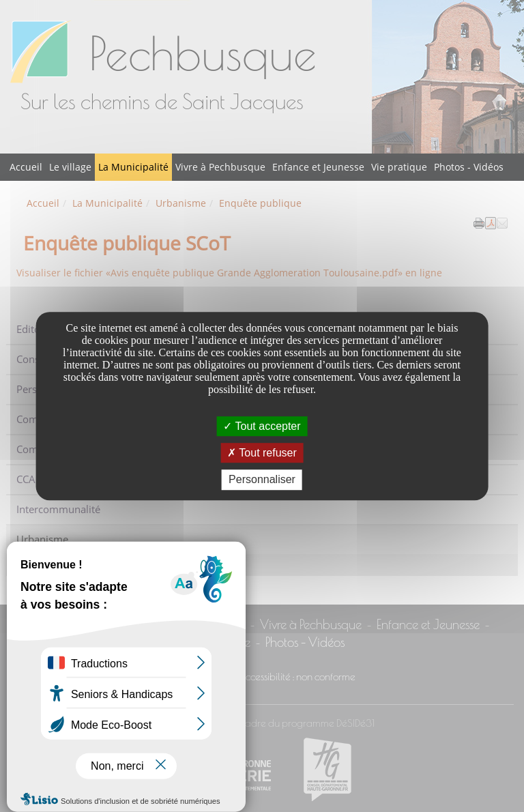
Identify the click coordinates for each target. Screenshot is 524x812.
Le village (70, 167)
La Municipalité (133, 167)
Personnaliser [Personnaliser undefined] (262, 480)
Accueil (26, 167)
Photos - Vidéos (469, 167)
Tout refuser (262, 453)
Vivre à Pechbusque (220, 167)
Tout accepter (262, 426)
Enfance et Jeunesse (318, 167)
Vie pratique (399, 167)
